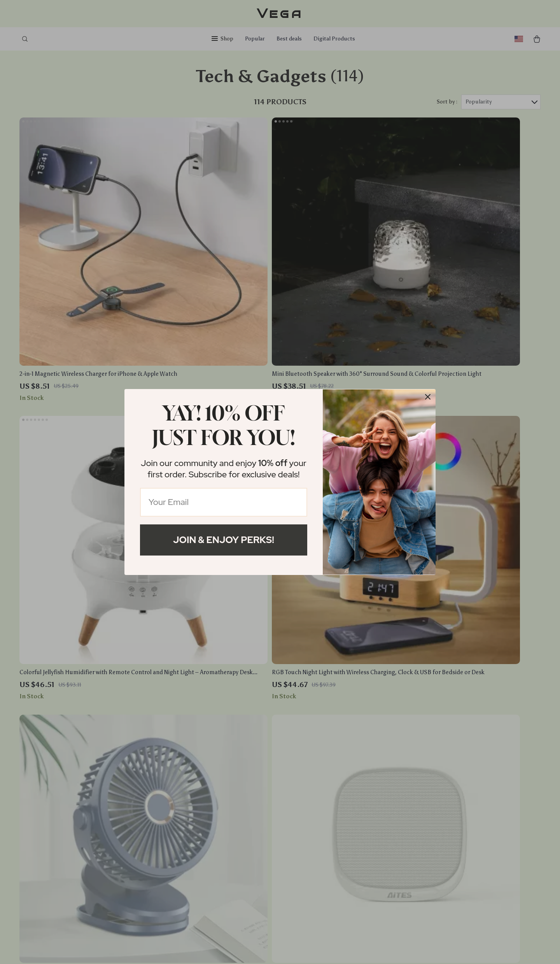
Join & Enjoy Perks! (224, 540)
